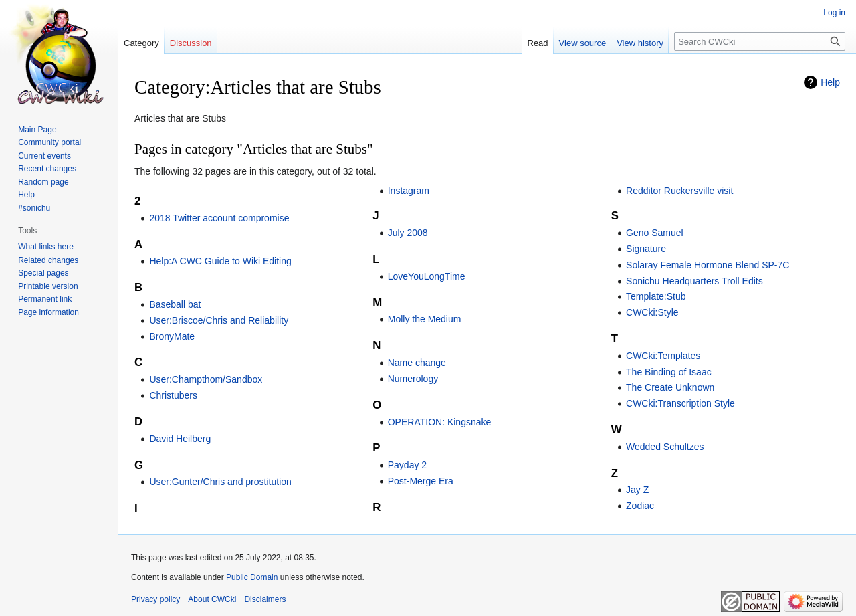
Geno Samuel (655, 233)
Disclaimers (265, 599)
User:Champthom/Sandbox (206, 379)
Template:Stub (656, 296)
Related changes (48, 260)
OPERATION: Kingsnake (440, 422)
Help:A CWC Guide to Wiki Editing (220, 261)
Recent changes (47, 169)
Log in (834, 13)
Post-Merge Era (421, 481)
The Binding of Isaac (669, 372)
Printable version (48, 286)
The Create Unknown (670, 387)
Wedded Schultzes (665, 447)
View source (583, 43)
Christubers (173, 395)
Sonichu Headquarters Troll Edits (694, 281)
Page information (48, 312)
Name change (417, 363)
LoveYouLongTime (427, 276)
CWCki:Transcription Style (680, 403)
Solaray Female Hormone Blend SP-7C (708, 265)
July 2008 (408, 233)
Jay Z (637, 490)
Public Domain (252, 577)
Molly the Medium (425, 319)
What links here (46, 247)
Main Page (37, 130)
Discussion (191, 43)
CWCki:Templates (663, 356)
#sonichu (34, 208)
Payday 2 (407, 465)
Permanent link (45, 299)
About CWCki (212, 599)
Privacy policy (155, 599)
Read (538, 43)
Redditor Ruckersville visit (679, 191)
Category (141, 43)
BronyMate (172, 336)
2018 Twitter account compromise (219, 218)
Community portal (49, 142)
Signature (646, 249)
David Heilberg (180, 439)
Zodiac (640, 506)
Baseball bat (175, 304)
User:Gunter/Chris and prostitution (220, 482)
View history (640, 43)
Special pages (43, 273)
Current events (44, 156)
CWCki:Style (652, 312)
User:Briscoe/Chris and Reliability (219, 320)
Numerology (413, 379)
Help (830, 82)
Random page (43, 182)
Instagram (409, 191)
